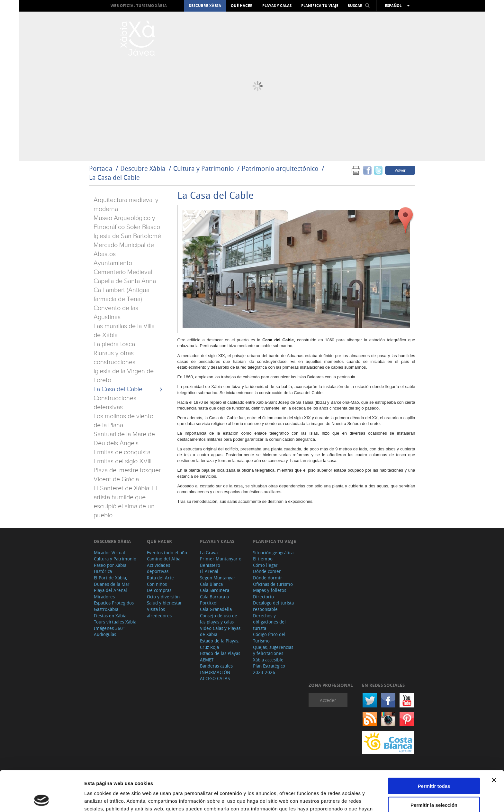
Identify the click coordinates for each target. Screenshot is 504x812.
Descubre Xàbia (205, 6)
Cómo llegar (265, 565)
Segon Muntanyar (218, 578)
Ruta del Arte (160, 578)
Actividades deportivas (158, 568)
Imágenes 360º (109, 628)
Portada (101, 168)
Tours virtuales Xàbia (115, 622)
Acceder (328, 700)
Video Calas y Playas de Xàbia (220, 631)
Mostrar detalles (348, 799)
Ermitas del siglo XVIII (122, 461)
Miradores (104, 597)
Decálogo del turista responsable (273, 606)
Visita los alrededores (159, 612)
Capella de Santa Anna (125, 281)
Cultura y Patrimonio (204, 168)
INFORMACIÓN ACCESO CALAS (215, 675)
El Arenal (209, 571)
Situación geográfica (273, 553)
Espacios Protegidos (114, 603)
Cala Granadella (216, 609)
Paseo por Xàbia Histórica (110, 568)
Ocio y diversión (163, 597)
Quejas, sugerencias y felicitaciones (273, 650)
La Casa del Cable (114, 177)
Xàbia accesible (268, 660)
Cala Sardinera (215, 590)
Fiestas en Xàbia (110, 616)
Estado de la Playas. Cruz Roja (220, 644)
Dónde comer (267, 571)
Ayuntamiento (113, 263)
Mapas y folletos (270, 590)
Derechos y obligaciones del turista (269, 622)
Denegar (434, 785)
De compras (159, 590)
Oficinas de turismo (273, 584)
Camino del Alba (164, 559)
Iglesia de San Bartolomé (127, 236)
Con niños (157, 584)
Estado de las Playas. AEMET (221, 656)
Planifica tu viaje (320, 6)
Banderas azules (216, 666)
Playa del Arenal (110, 590)
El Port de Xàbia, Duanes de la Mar (112, 581)
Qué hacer (242, 6)
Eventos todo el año (167, 553)
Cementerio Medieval (123, 272)
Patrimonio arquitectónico (280, 168)
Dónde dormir (268, 578)
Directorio (263, 597)
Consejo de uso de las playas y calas (219, 619)
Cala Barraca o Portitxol (214, 600)
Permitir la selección (434, 767)
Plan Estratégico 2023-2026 (269, 669)
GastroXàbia (106, 609)
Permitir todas (434, 748)
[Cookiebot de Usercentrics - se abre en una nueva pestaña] (42, 799)
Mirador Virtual (109, 553)
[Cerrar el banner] (494, 742)
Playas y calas (277, 6)
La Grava (209, 553)
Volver (400, 170)
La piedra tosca (114, 344)
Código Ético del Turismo (269, 637)
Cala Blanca (211, 584)
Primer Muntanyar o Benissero (221, 562)
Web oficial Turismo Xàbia (139, 6)
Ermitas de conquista (122, 452)
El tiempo (263, 559)
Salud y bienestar (164, 603)
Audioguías (105, 634)
